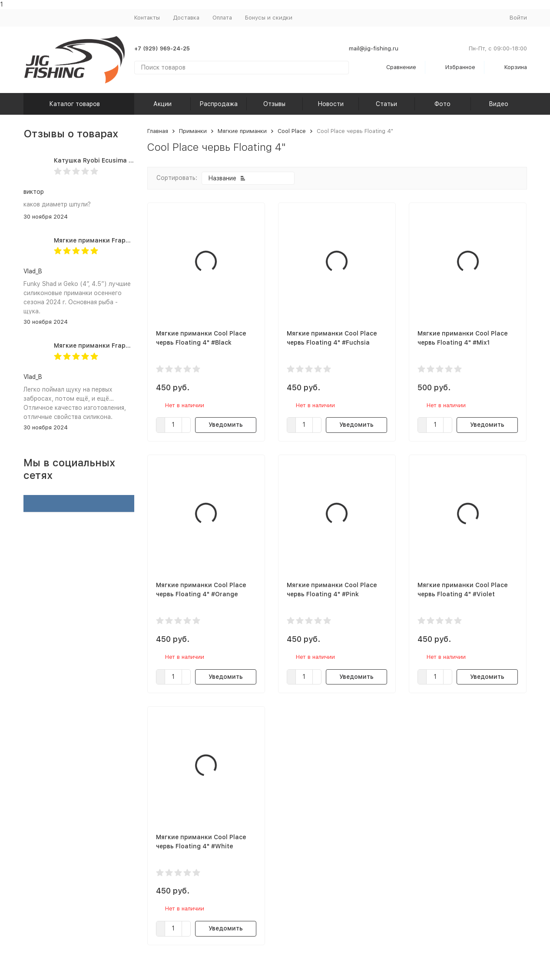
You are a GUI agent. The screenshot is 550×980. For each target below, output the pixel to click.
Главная (158, 131)
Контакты (147, 18)
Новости (331, 104)
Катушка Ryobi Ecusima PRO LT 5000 (111, 160)
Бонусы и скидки (269, 18)
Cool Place (292, 131)
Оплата (222, 18)
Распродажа (219, 104)
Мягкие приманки (242, 131)
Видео (499, 104)
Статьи (386, 104)
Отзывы (274, 104)
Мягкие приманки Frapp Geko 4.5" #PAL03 (120, 345)
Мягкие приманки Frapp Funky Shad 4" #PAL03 (127, 240)
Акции (162, 104)
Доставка (186, 18)
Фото (442, 104)
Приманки (193, 131)
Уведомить (226, 425)
